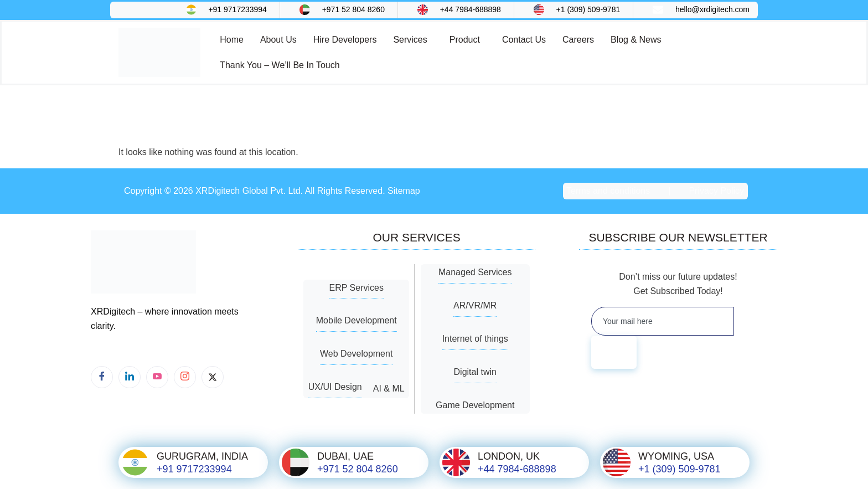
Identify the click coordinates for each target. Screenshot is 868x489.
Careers (578, 40)
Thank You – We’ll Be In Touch (280, 65)
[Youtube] (157, 377)
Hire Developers (345, 40)
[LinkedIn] (130, 377)
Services (410, 40)
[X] (213, 377)
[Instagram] (185, 377)
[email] (662, 321)
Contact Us (524, 40)
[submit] (614, 352)
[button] (413, 40)
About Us (278, 40)
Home (232, 40)
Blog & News (636, 40)
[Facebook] (102, 377)
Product (465, 40)
